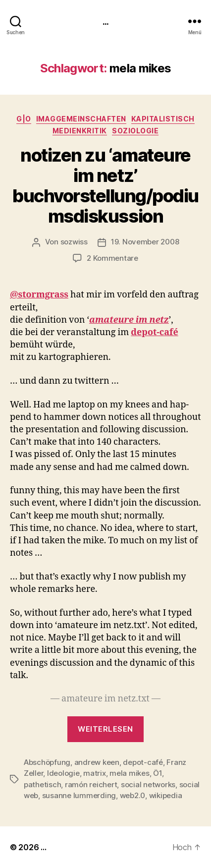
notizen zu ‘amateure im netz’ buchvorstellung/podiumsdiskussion (105, 186)
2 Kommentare (112, 258)
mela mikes (129, 773)
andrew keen (97, 762)
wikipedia (166, 795)
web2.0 (132, 795)
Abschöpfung (47, 762)
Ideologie (63, 773)
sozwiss (74, 242)
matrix (94, 773)
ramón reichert (91, 784)
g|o (24, 119)
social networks (148, 784)
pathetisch (42, 784)
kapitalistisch (163, 119)
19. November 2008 (145, 242)
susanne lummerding (79, 795)
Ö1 (158, 773)
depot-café (143, 762)
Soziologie (135, 131)
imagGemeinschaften (81, 119)
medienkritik (80, 131)
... (105, 21)
